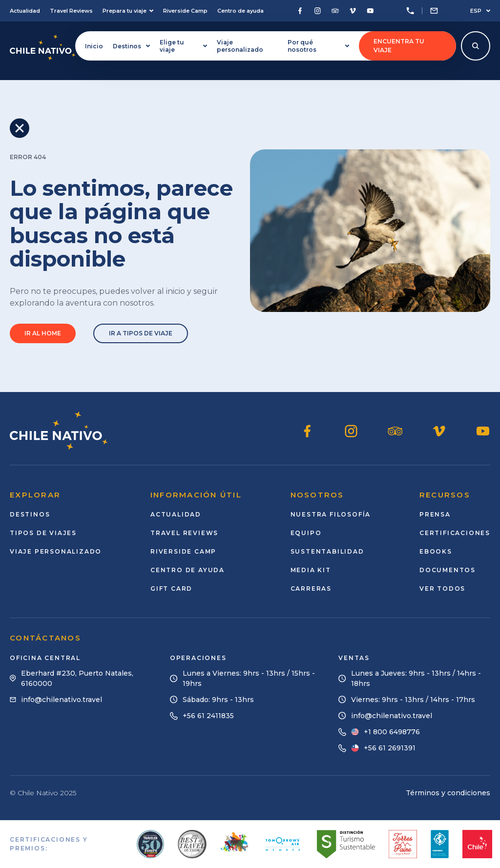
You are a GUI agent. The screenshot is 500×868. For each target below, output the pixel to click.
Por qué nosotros (318, 46)
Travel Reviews (71, 11)
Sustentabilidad (327, 551)
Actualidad (25, 11)
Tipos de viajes (43, 533)
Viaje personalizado (240, 46)
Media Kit (311, 570)
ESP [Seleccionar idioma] (480, 11)
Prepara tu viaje (128, 11)
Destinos (131, 46)
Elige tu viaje (183, 46)
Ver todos (442, 589)
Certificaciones (455, 533)
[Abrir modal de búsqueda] (476, 46)
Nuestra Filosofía (331, 514)
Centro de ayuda (240, 11)
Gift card (171, 589)
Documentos (448, 570)
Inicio (94, 46)
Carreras (311, 589)
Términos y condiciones (448, 793)
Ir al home (43, 333)
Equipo (306, 533)
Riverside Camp (185, 11)
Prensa (435, 514)
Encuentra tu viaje (399, 46)
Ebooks (436, 551)
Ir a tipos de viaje (141, 333)
